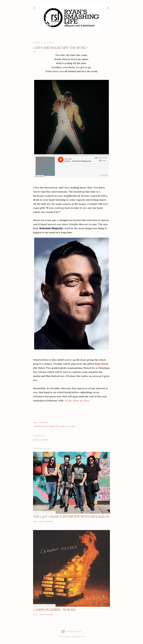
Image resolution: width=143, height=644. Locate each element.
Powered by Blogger (71, 631)
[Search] (108, 7)
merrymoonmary (79, 636)
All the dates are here (77, 401)
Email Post (44, 422)
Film (57, 426)
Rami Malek (102, 364)
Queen (63, 426)
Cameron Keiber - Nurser (54, 610)
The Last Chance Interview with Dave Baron (71, 517)
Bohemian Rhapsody (47, 426)
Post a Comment (41, 440)
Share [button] (35, 422)
